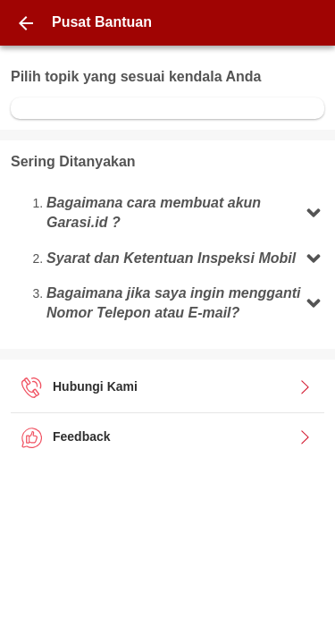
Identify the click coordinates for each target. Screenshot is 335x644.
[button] (185, 213)
